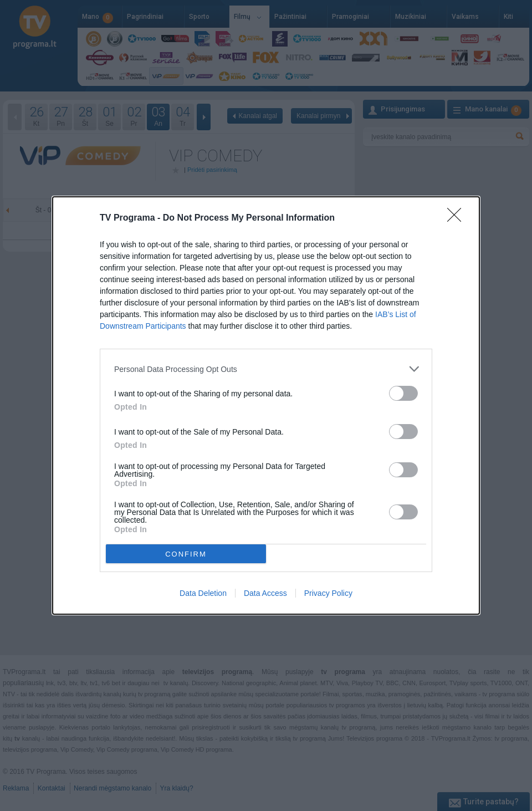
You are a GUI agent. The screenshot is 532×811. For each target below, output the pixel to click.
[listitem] (266, 369)
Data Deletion (203, 593)
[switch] (403, 393)
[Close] (458, 218)
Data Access (265, 593)
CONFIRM (186, 554)
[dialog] (266, 405)
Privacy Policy (328, 593)
